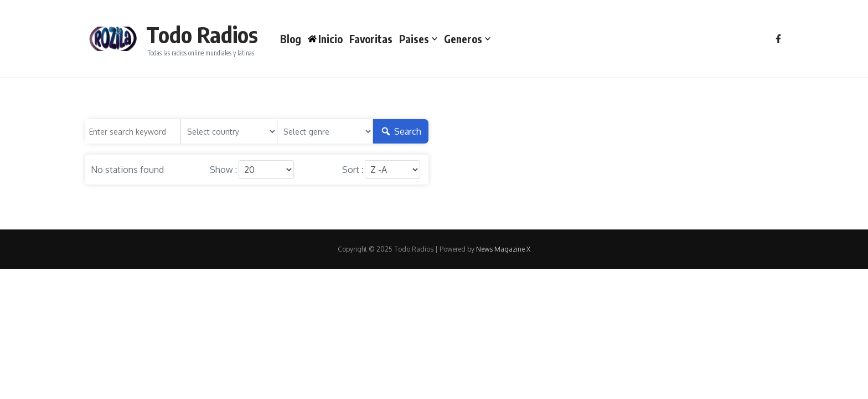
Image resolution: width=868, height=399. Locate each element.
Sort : (353, 170)
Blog (291, 39)
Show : (223, 170)
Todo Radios (202, 34)
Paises (418, 39)
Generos (467, 39)
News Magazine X (503, 249)
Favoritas (371, 39)
